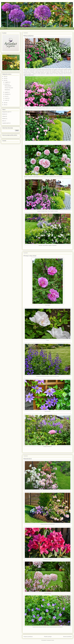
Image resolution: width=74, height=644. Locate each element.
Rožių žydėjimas (29, 36)
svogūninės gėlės (6, 123)
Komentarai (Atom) (50, 640)
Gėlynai (4, 116)
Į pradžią (6, 28)
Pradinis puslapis (48, 637)
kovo (6, 96)
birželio (7, 84)
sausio (6, 100)
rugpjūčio (7, 82)
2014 (5, 78)
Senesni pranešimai (67, 637)
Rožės (3, 121)
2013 (5, 80)
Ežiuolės (4, 114)
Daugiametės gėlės (6, 112)
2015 (5, 76)
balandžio (7, 94)
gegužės (7, 92)
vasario (7, 98)
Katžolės (4, 119)
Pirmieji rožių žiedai (30, 256)
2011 (5, 105)
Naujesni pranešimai (28, 637)
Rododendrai (28, 459)
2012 (5, 103)
